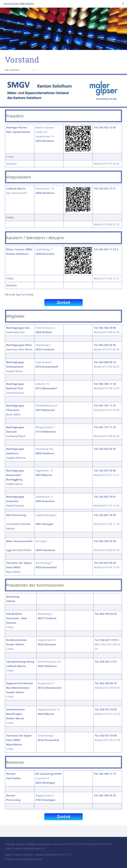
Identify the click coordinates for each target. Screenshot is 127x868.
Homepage (26, 70)
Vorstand (40, 70)
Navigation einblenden (19, 4)
